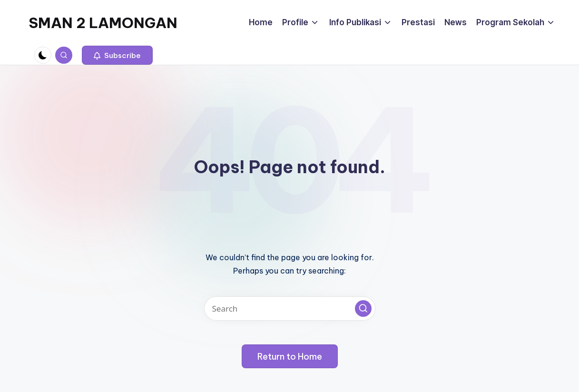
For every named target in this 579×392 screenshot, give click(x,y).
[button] (117, 55)
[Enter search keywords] (290, 309)
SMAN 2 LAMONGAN (103, 23)
